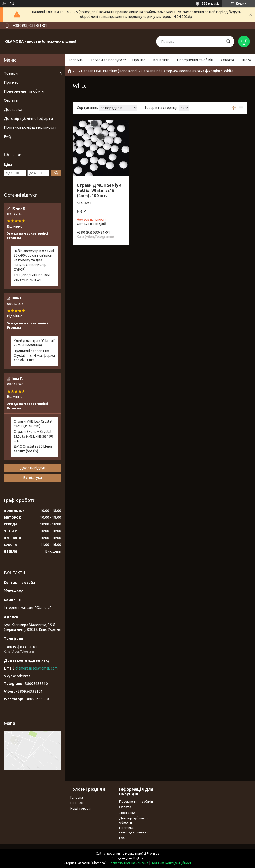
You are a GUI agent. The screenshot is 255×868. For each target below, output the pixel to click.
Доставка (13, 109)
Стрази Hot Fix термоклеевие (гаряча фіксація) (181, 71)
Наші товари (80, 808)
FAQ (8, 136)
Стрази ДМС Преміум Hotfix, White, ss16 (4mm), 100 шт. (99, 190)
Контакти (161, 60)
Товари (11, 73)
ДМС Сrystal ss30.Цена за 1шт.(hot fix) (33, 449)
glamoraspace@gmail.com (36, 668)
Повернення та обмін (195, 60)
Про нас (139, 60)
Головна (76, 60)
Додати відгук (33, 468)
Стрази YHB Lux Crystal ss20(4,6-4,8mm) (33, 424)
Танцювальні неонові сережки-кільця (32, 277)
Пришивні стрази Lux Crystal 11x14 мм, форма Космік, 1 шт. (34, 355)
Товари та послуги (106, 60)
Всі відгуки (33, 478)
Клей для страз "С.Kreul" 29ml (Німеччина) (34, 343)
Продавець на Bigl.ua (127, 858)
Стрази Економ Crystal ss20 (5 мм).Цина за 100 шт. (33, 436)
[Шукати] (228, 41)
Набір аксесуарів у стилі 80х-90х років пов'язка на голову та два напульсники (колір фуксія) (34, 260)
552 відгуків (211, 4)
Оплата (227, 60)
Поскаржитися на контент (129, 863)
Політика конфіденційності (30, 127)
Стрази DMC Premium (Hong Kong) (109, 71)
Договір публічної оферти (28, 118)
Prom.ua (153, 854)
